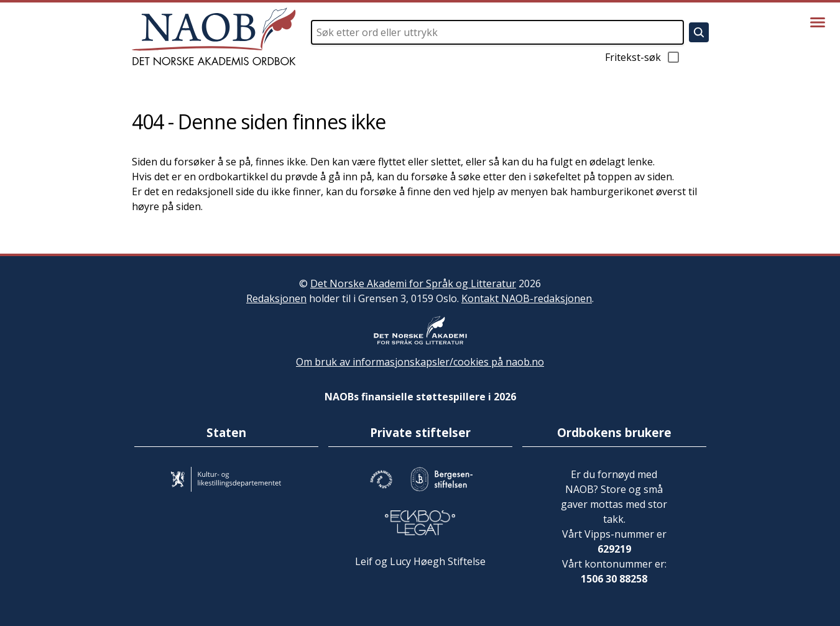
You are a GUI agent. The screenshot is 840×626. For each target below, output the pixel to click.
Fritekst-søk (643, 57)
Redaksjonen (276, 298)
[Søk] (699, 32)
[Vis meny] (818, 22)
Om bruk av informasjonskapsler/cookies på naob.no (420, 362)
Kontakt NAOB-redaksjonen (527, 298)
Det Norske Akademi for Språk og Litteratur (413, 283)
